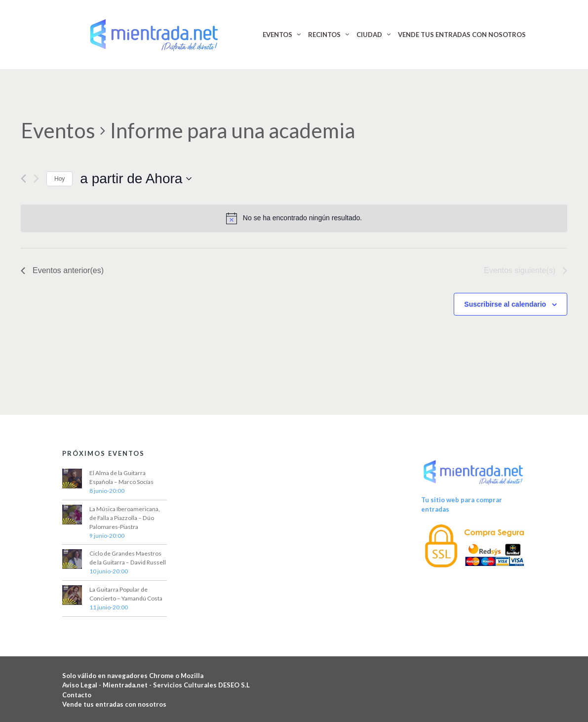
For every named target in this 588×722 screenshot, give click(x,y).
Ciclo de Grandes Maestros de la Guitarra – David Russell (128, 558)
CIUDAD (369, 35)
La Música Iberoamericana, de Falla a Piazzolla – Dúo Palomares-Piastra (125, 518)
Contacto (77, 695)
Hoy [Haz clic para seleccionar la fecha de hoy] (59, 179)
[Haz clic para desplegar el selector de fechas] (136, 179)
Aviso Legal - (82, 685)
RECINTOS (324, 35)
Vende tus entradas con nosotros (114, 704)
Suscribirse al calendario (505, 304)
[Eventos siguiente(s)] (36, 179)
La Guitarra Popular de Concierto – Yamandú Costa (126, 594)
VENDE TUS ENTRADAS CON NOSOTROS (462, 35)
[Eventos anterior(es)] (23, 179)
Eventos (58, 130)
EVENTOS (277, 35)
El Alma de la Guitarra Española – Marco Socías (121, 477)
